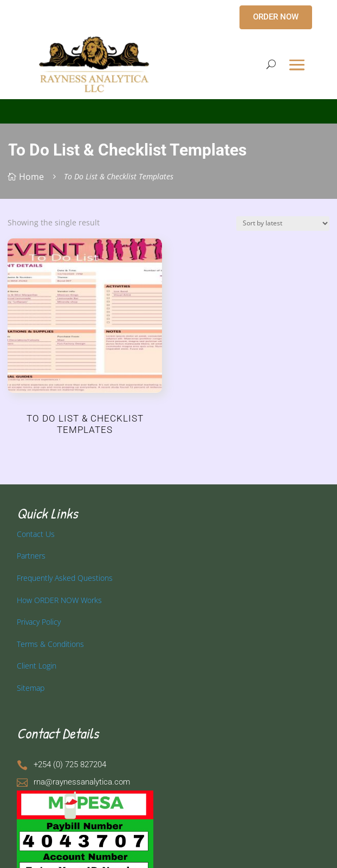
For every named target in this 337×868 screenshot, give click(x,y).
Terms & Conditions (50, 644)
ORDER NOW (276, 17)
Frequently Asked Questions (65, 578)
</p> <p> (168, 109)
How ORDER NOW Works (59, 600)
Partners (31, 556)
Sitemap (31, 688)
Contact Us (36, 534)
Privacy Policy (39, 622)
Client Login (37, 666)
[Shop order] (283, 224)
